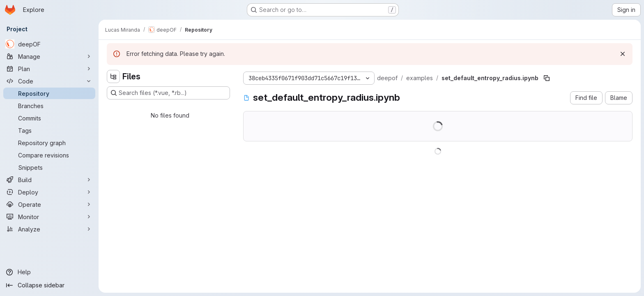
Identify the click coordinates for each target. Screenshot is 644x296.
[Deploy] (49, 192)
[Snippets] (49, 167)
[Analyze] (49, 229)
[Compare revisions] (49, 155)
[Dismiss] (623, 54)
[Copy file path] (547, 78)
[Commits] (49, 118)
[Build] (49, 180)
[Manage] (49, 56)
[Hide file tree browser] (113, 76)
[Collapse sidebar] (49, 285)
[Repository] (49, 93)
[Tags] (49, 130)
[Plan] (49, 69)
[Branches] (49, 106)
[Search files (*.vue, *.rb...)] (168, 93)
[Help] (49, 272)
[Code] (49, 81)
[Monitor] (49, 217)
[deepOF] (49, 44)
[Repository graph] (49, 143)
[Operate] (49, 204)
